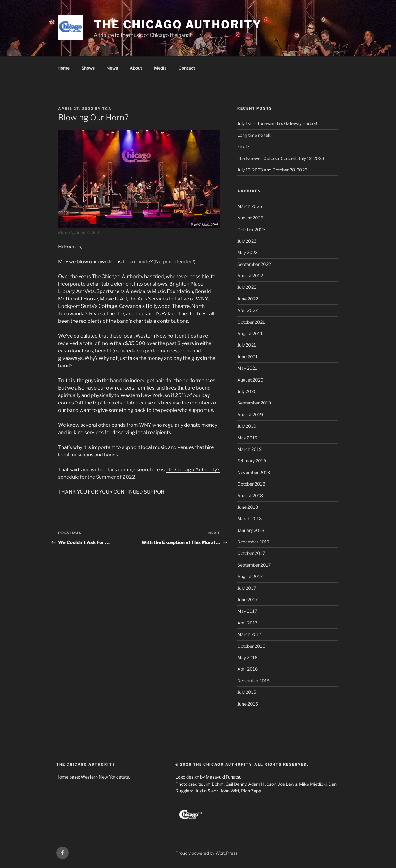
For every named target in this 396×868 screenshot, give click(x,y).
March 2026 (250, 206)
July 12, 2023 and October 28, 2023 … (274, 170)
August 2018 (250, 496)
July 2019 (247, 426)
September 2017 (254, 565)
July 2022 (247, 287)
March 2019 (250, 449)
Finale (243, 147)
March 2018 (250, 518)
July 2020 (247, 391)
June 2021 (247, 357)
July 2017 (247, 588)
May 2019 (247, 438)
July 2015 (247, 692)
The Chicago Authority (178, 24)
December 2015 (254, 681)
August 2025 (250, 218)
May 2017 (247, 611)
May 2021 (247, 368)
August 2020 (250, 380)
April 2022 (247, 310)
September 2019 (254, 403)
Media (160, 68)
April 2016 (247, 669)
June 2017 (247, 600)
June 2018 (248, 507)
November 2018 (254, 472)
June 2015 (248, 704)
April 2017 (247, 623)
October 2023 (251, 229)
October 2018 (251, 484)
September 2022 (254, 264)
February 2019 (252, 461)
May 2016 (247, 657)
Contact (187, 68)
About (136, 68)
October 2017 (251, 553)
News (112, 68)
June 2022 (248, 299)
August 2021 (250, 333)
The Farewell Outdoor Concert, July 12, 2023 (281, 158)
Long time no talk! (255, 135)
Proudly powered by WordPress (207, 853)
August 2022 (250, 276)
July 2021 (247, 345)
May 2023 (247, 252)
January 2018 (251, 530)
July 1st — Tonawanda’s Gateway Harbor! (277, 123)
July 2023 (247, 241)
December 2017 (253, 542)
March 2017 (249, 634)
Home (64, 68)
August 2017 (250, 576)
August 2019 (250, 415)
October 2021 (251, 322)
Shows (88, 68)
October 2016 (251, 646)
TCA (107, 109)
